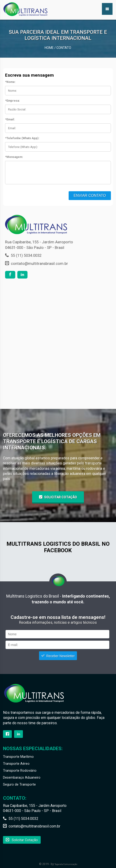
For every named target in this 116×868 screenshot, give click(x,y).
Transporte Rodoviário (20, 771)
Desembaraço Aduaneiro (22, 778)
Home (49, 48)
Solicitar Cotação (61, 497)
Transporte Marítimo (18, 757)
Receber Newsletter (61, 656)
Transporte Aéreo (16, 764)
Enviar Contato (90, 196)
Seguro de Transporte (19, 785)
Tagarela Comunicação (66, 864)
